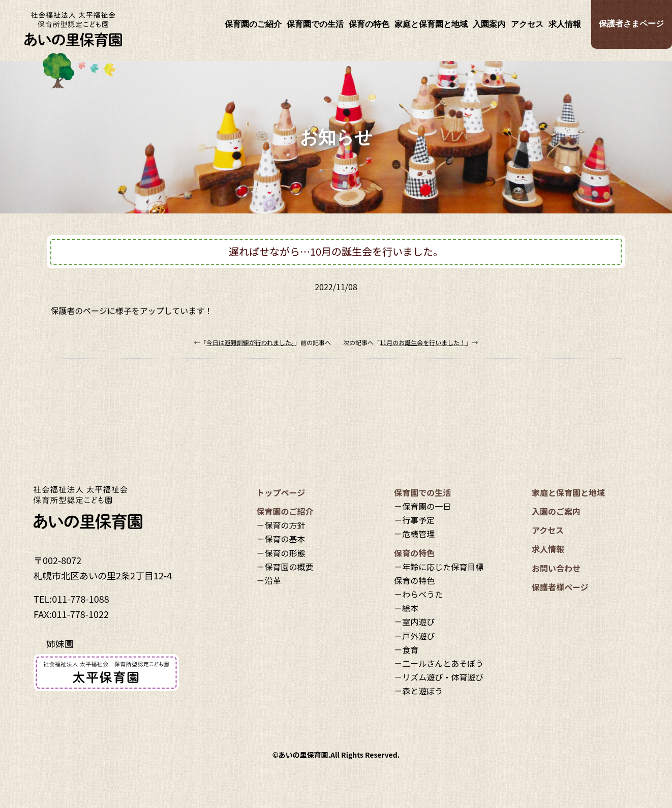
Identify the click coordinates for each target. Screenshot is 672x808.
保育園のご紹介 (253, 24)
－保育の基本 (281, 539)
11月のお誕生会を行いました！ (423, 342)
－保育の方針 (281, 525)
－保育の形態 (281, 553)
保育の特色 (369, 24)
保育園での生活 (315, 24)
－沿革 (269, 580)
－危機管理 (414, 534)
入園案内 (489, 24)
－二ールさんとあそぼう (439, 663)
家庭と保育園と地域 (431, 24)
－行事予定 (414, 520)
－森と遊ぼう (418, 691)
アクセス (527, 24)
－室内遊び (414, 621)
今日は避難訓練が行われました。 (250, 342)
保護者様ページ (560, 587)
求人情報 (565, 24)
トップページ (281, 492)
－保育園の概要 (285, 567)
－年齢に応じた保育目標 (439, 567)
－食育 (406, 649)
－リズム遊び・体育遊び (439, 677)
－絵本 (406, 608)
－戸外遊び (414, 636)
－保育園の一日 (422, 506)
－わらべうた (418, 594)
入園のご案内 (556, 511)
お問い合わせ (556, 568)
